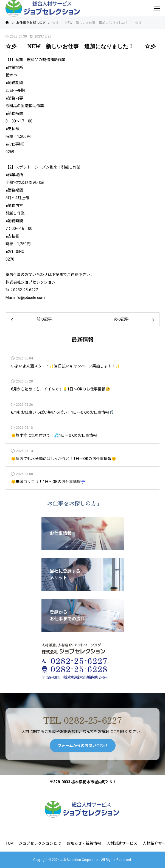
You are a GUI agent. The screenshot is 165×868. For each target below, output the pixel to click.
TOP (9, 843)
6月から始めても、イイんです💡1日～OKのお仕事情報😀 (61, 389)
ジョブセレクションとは (40, 843)
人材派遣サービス (122, 843)
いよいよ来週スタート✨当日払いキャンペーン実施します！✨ (65, 366)
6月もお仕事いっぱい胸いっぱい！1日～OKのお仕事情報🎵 (62, 412)
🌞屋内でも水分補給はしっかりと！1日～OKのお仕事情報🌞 (64, 459)
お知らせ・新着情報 (84, 843)
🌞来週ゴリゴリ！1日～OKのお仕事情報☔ (48, 482)
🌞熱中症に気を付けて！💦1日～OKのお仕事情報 (54, 436)
